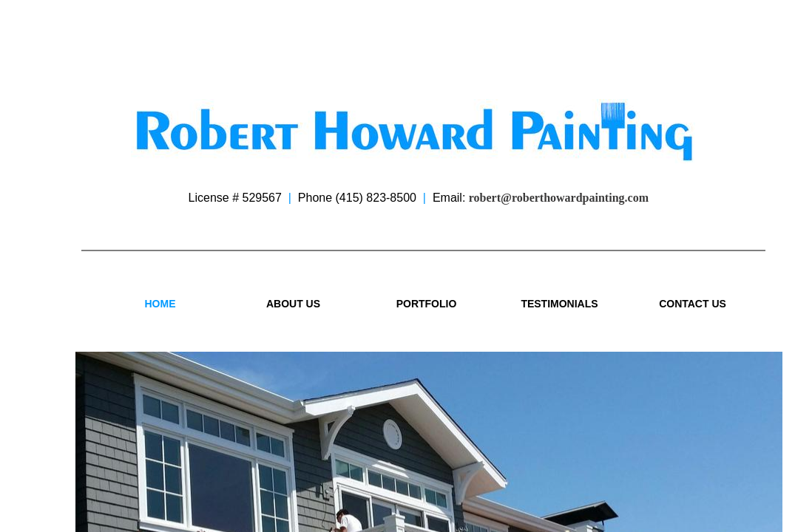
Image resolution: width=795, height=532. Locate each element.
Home (160, 304)
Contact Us (693, 304)
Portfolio (427, 304)
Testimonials (559, 304)
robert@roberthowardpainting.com (559, 198)
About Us (293, 304)
